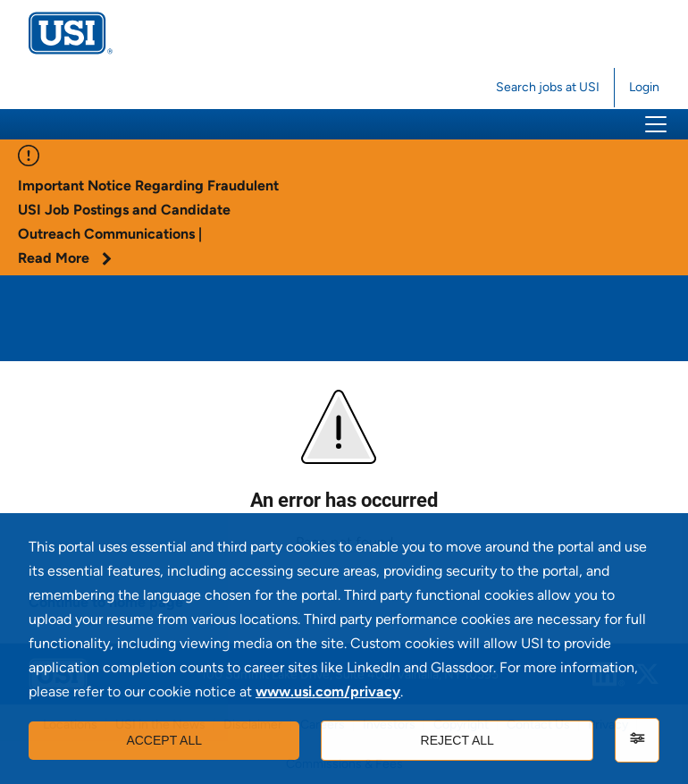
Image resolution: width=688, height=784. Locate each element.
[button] (656, 124)
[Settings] (637, 740)
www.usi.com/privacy (328, 691)
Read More (65, 258)
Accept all (164, 740)
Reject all (457, 740)
